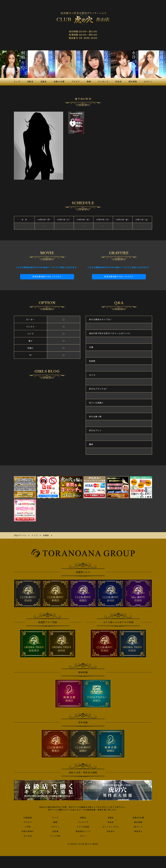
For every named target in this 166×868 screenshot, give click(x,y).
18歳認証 (28, 818)
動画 (55, 822)
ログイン (55, 827)
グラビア (28, 822)
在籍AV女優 (138, 818)
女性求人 (111, 831)
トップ (55, 818)
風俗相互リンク (83, 831)
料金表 (111, 822)
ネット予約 (55, 836)
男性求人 (138, 831)
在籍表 (111, 818)
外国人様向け (28, 831)
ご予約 (28, 827)
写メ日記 (28, 836)
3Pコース (138, 827)
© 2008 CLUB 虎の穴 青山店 (83, 844)
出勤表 (83, 818)
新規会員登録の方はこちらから (47, 277)
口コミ (83, 836)
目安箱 (55, 831)
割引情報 (138, 822)
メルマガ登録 (83, 827)
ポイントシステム (111, 827)
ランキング (83, 822)
